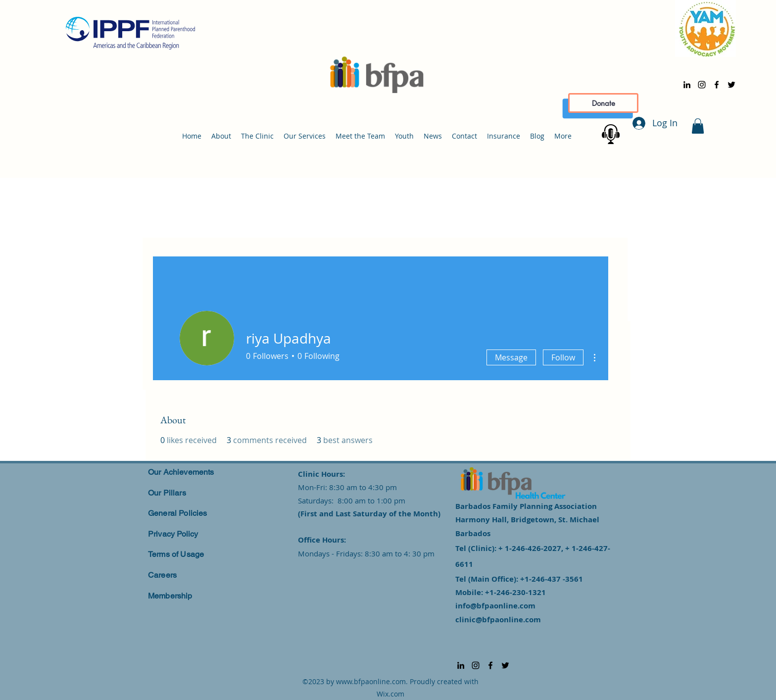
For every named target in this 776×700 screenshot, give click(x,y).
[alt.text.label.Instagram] (702, 85)
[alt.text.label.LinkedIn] (687, 85)
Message (511, 357)
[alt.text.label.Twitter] (731, 85)
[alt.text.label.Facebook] (717, 85)
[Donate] (603, 103)
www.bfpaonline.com (371, 681)
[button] (698, 126)
